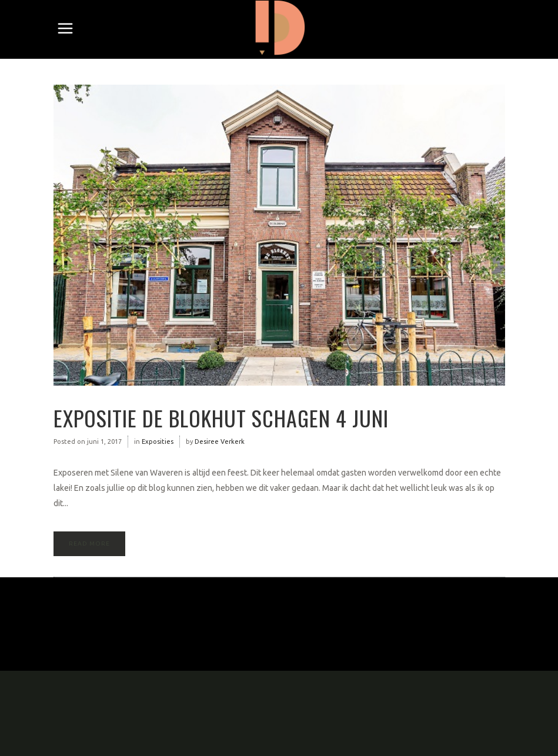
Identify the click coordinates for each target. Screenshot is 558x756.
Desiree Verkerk (220, 441)
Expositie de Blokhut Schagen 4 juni (221, 418)
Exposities (158, 441)
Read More (89, 543)
